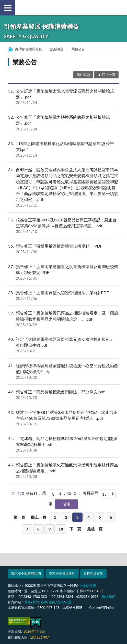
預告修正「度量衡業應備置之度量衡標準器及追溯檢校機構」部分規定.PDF (63, 272)
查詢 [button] (119, 8)
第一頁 (19, 517)
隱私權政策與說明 (62, 574)
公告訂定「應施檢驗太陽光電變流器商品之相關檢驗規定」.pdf (63, 97)
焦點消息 (57, 49)
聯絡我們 (109, 597)
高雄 (60, 602)
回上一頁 (39, 517)
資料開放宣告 (93, 574)
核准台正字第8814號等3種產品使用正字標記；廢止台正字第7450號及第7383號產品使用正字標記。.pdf (63, 418)
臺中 (44, 602)
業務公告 (78, 49)
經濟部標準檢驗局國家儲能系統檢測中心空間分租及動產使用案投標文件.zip (63, 372)
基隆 (28, 602)
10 (61, 529)
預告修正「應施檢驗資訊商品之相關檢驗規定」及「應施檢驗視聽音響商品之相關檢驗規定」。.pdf (63, 319)
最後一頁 (95, 529)
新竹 (36, 602)
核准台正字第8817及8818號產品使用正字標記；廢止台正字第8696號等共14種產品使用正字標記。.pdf (63, 226)
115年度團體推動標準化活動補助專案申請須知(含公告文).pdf (63, 149)
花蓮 (68, 602)
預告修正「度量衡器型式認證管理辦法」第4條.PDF (63, 295)
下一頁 (75, 529)
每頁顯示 (90, 493)
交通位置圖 (88, 586)
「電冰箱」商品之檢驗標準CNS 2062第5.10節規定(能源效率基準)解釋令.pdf (63, 444)
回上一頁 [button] (109, 75)
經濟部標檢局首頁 (29, 49)
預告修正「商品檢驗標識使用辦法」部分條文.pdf (63, 395)
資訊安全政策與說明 (26, 574)
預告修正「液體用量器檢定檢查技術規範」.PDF (63, 249)
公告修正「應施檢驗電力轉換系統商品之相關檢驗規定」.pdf (63, 123)
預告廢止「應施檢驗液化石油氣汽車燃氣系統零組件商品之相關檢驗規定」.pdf (63, 471)
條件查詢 (83, 75)
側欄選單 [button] (8, 8)
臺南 (52, 602)
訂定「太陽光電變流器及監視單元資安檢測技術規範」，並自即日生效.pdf (63, 345)
